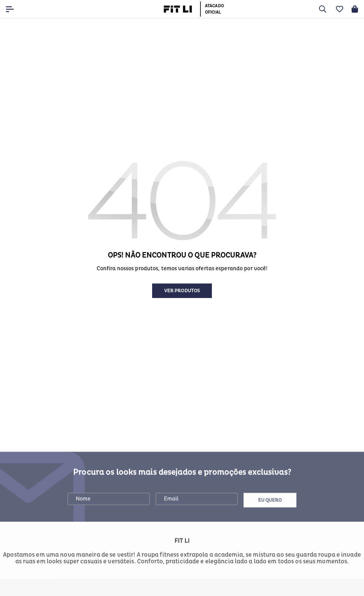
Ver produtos (182, 291)
